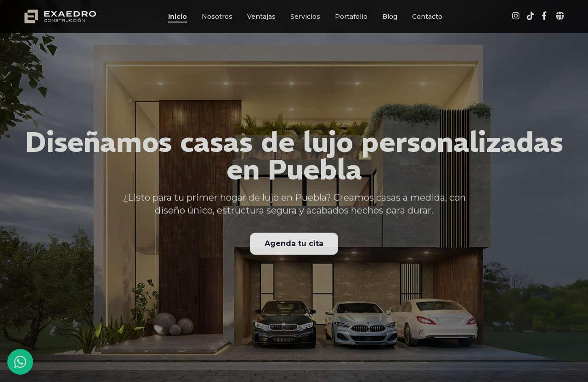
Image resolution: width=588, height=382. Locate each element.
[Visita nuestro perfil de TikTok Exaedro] (531, 17)
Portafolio (351, 17)
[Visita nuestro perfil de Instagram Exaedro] (516, 17)
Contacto (427, 17)
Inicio (178, 17)
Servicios (305, 17)
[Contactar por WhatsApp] (20, 362)
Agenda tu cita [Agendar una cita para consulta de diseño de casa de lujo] (294, 244)
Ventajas (261, 17)
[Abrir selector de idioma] (560, 17)
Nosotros (217, 17)
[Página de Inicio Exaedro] (60, 17)
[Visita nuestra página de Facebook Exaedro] (544, 17)
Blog (390, 17)
